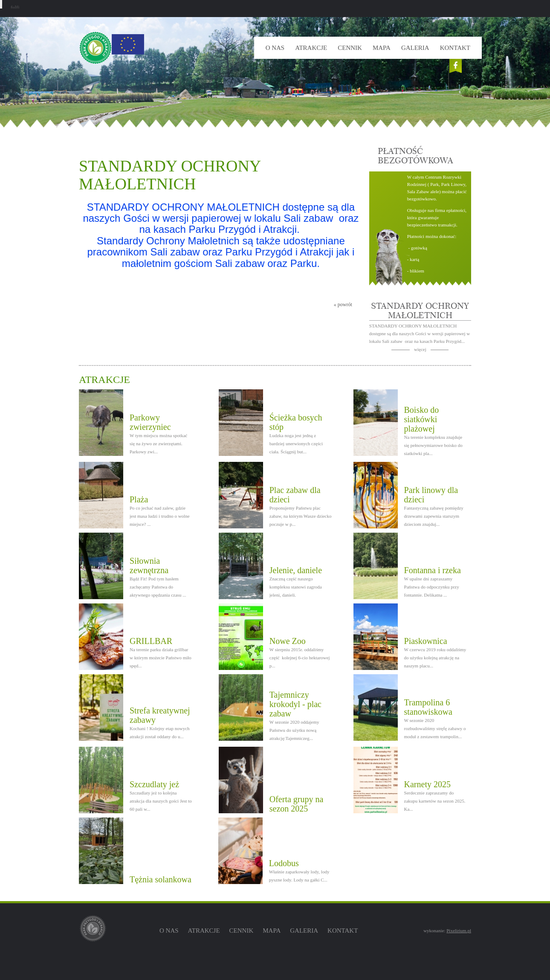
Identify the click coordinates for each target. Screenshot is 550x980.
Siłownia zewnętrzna (149, 565)
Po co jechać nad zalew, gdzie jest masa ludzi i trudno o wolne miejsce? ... (160, 516)
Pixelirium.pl (459, 931)
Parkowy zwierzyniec (150, 422)
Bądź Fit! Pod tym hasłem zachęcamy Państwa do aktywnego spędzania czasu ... (158, 587)
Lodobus (284, 863)
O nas (275, 48)
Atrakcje (311, 48)
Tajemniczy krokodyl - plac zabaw (295, 704)
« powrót (343, 304)
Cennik (350, 48)
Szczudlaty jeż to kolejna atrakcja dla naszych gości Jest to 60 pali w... (161, 801)
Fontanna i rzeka (433, 570)
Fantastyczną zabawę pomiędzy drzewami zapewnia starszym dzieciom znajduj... (434, 516)
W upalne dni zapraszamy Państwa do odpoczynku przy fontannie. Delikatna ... (432, 587)
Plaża (139, 499)
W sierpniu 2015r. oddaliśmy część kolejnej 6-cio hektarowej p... (300, 658)
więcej (420, 349)
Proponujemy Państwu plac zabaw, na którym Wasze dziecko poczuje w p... (301, 516)
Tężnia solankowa (161, 879)
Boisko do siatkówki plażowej (422, 419)
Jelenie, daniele (296, 570)
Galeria (415, 48)
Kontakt (455, 48)
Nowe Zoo (288, 641)
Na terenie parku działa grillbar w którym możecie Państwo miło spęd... (161, 658)
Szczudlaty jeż (154, 784)
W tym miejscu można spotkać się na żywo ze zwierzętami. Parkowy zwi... (158, 444)
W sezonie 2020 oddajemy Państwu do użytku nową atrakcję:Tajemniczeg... (294, 730)
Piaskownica (426, 641)
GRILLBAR (151, 641)
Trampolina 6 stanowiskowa (428, 707)
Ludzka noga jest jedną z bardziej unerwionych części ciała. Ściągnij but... (296, 444)
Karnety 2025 (427, 784)
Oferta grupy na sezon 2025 (297, 804)
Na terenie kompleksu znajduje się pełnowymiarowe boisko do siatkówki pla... (433, 445)
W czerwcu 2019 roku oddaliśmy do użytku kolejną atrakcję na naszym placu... (435, 658)
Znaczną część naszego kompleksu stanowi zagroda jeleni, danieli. (296, 587)
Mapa (382, 48)
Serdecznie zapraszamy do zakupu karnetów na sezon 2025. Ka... (435, 801)
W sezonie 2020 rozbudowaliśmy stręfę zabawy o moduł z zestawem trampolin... (435, 728)
